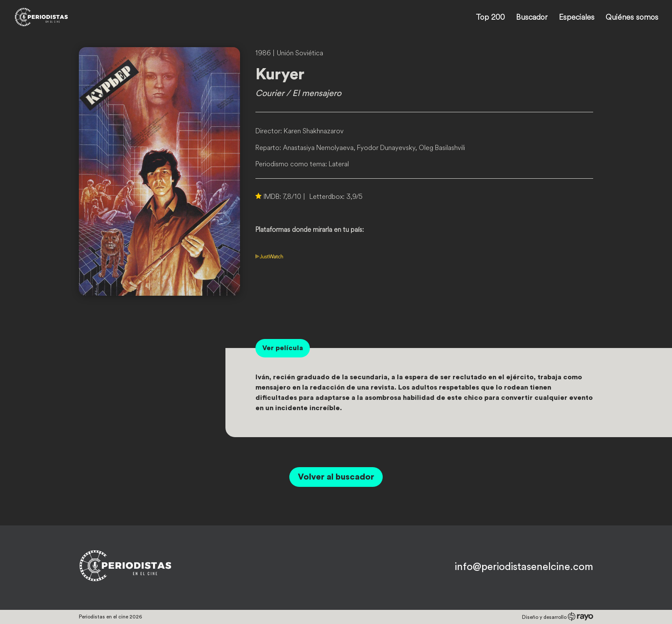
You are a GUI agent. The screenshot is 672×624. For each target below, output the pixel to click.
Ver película (283, 348)
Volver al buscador (336, 477)
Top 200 (490, 18)
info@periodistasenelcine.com (524, 567)
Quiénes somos (632, 18)
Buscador (532, 18)
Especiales (577, 18)
